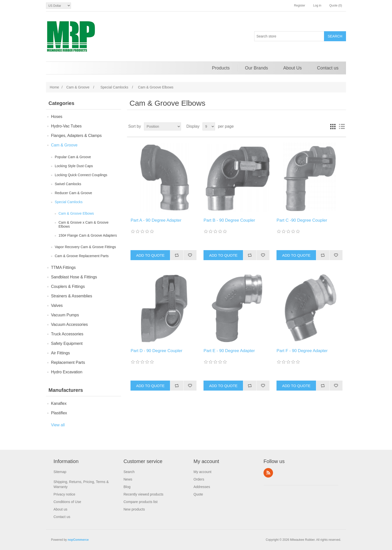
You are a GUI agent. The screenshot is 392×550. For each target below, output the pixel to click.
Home (54, 87)
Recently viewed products (143, 494)
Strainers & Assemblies (72, 296)
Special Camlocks (69, 202)
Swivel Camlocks (68, 184)
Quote (198, 494)
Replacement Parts (68, 362)
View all (58, 425)
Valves (57, 305)
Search (129, 472)
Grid (333, 126)
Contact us (328, 68)
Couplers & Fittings (68, 286)
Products (221, 68)
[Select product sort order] (162, 126)
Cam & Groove (64, 145)
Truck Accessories (67, 334)
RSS (268, 473)
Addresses (202, 487)
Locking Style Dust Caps (74, 166)
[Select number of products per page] (209, 126)
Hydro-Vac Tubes (66, 126)
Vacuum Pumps (65, 315)
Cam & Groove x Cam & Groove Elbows (83, 224)
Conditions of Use (67, 502)
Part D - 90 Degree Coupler (156, 351)
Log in (317, 5)
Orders (199, 479)
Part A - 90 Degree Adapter (156, 220)
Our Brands (256, 68)
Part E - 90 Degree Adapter (229, 351)
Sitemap (60, 472)
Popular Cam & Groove (73, 157)
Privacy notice (64, 494)
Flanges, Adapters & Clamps (76, 136)
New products (134, 509)
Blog (127, 487)
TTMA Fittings (63, 268)
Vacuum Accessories (69, 324)
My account (202, 472)
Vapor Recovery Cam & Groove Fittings (85, 247)
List (342, 126)
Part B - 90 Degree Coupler (229, 220)
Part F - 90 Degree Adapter (302, 351)
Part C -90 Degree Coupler (302, 220)
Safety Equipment (67, 343)
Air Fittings (60, 353)
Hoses (57, 117)
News (128, 479)
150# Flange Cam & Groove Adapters (88, 235)
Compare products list (140, 502)
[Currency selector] (58, 6)
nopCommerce (78, 540)
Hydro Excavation (67, 372)
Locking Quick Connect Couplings (81, 175)
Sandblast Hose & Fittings (74, 277)
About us (60, 509)
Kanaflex (59, 403)
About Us (292, 68)
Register (300, 5)
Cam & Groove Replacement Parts (82, 256)
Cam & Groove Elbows (76, 213)
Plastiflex (59, 413)
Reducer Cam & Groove (73, 193)
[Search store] (289, 36)
